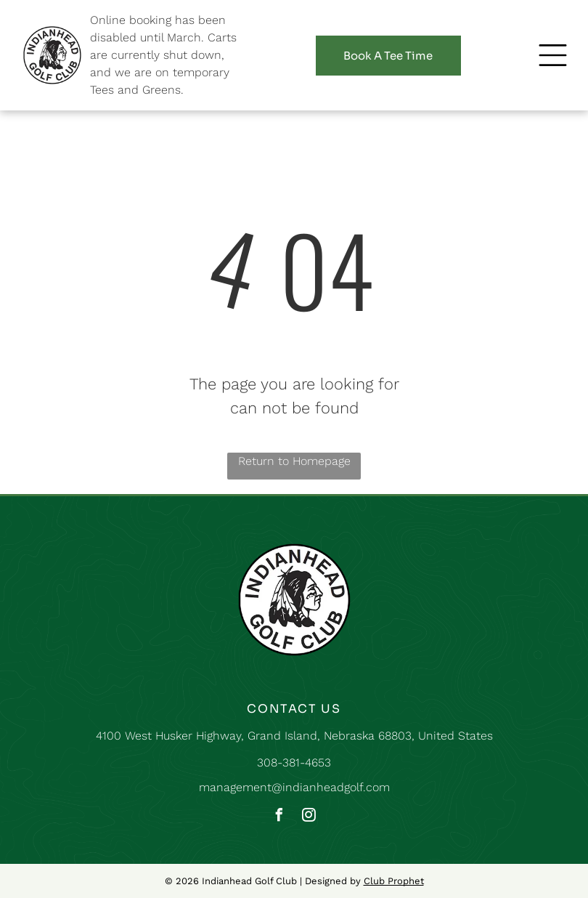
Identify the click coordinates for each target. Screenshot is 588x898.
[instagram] (309, 817)
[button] (553, 55)
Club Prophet (394, 881)
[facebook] (279, 817)
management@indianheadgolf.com (294, 787)
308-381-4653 (294, 763)
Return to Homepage (294, 461)
